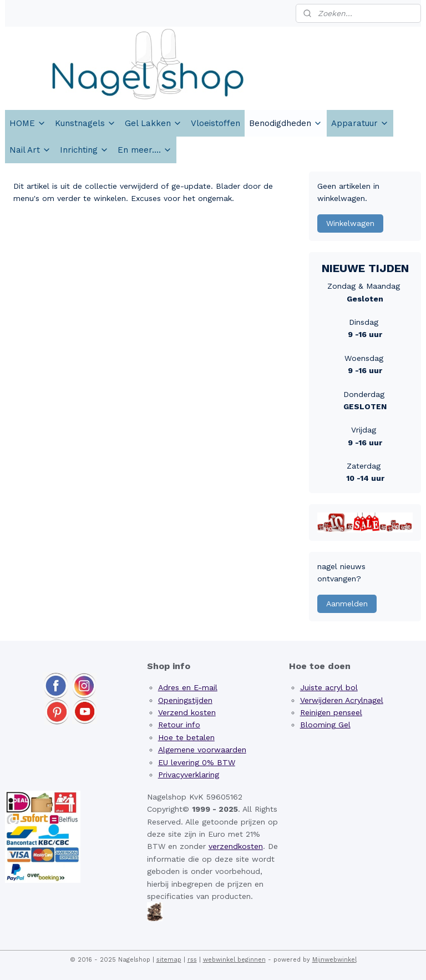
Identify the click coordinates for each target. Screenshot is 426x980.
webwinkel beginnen (234, 960)
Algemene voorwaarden (202, 750)
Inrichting (84, 150)
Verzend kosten (187, 712)
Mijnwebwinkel (334, 960)
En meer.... (145, 150)
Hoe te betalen (186, 737)
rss (192, 960)
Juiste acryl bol (329, 687)
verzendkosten (236, 846)
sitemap (169, 960)
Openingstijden (185, 700)
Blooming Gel (325, 725)
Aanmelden (347, 604)
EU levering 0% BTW (197, 762)
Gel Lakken (153, 123)
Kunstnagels (85, 123)
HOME (28, 123)
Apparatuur (360, 123)
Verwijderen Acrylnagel (342, 700)
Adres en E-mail (188, 687)
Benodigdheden (286, 123)
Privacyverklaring (189, 775)
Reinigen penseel (331, 712)
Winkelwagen (350, 223)
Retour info (179, 725)
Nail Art (30, 150)
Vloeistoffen (215, 123)
